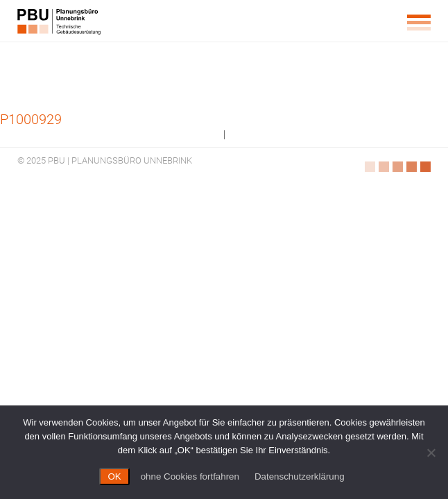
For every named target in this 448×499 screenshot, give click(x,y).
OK (114, 476)
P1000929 (31, 119)
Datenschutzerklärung (300, 476)
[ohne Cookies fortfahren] (431, 453)
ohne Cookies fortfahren (190, 476)
